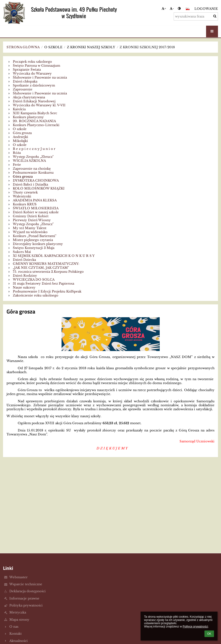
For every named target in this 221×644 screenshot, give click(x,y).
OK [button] (209, 634)
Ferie (17, 165)
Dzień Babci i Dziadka (30, 184)
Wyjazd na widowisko (30, 232)
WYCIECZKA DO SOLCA (34, 280)
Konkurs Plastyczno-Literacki (36, 125)
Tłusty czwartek (25, 192)
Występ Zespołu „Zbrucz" (33, 157)
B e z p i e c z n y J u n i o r (34, 149)
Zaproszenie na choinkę (32, 169)
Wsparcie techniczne (26, 584)
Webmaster (18, 577)
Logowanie (206, 9)
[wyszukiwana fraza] (196, 16)
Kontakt (16, 634)
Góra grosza (22, 133)
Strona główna (23, 47)
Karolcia (19, 109)
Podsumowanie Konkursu (33, 173)
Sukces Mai (22, 252)
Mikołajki (20, 141)
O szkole (20, 129)
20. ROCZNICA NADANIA (34, 121)
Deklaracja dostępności (28, 591)
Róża (17, 153)
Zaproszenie (23, 89)
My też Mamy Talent (30, 228)
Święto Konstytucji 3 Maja (34, 248)
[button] (188, 9)
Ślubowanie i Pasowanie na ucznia (40, 77)
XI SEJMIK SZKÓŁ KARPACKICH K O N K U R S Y (54, 256)
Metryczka (18, 612)
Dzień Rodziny (25, 276)
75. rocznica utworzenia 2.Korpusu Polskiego (48, 272)
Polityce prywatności (195, 627)
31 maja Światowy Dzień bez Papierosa (43, 284)
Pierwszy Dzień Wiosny (32, 220)
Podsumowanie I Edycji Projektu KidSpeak (47, 291)
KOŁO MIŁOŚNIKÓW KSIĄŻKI (39, 188)
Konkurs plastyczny (28, 117)
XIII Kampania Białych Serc (35, 113)
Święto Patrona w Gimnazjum (36, 66)
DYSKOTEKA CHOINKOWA (36, 181)
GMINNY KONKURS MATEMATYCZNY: (46, 264)
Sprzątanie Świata (27, 70)
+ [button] (164, 9)
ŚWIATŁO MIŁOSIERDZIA (36, 208)
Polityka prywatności (26, 605)
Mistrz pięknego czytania (33, 240)
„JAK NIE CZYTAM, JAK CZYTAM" (41, 268)
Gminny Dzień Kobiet (31, 216)
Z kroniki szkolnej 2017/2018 (147, 47)
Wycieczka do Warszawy (32, 74)
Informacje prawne (24, 598)
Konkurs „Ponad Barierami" (35, 236)
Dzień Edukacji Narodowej (34, 101)
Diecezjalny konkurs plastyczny (38, 244)
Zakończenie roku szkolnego (36, 295)
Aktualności (19, 641)
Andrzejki (21, 137)
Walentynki (22, 196)
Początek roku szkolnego (32, 62)
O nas (14, 627)
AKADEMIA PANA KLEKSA (35, 200)
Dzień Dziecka (24, 260)
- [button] (172, 9)
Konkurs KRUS (25, 204)
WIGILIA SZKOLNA (29, 161)
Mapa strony (19, 620)
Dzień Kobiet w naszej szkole (36, 212)
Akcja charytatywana (29, 97)
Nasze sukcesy (24, 288)
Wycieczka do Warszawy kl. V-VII (39, 105)
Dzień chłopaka (25, 81)
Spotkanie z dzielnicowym (34, 85)
